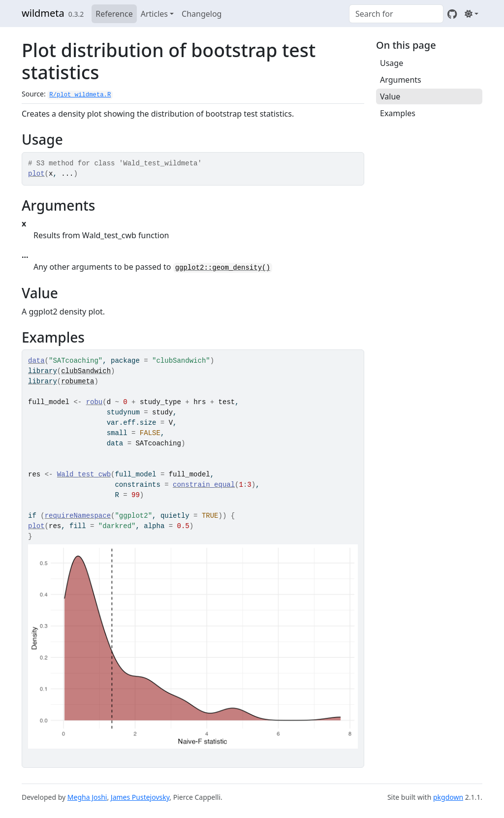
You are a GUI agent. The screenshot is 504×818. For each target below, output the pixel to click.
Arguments (401, 80)
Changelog (202, 14)
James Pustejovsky (140, 797)
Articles (154, 14)
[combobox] (396, 14)
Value (390, 96)
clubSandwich (86, 371)
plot (36, 174)
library (43, 371)
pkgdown (448, 797)
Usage (392, 63)
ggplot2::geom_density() (223, 268)
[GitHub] (452, 14)
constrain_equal (204, 485)
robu (94, 402)
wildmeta (43, 13)
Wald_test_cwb (84, 474)
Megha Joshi (87, 797)
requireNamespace (78, 516)
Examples (398, 113)
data (36, 361)
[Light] (472, 14)
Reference (114, 14)
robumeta (78, 381)
